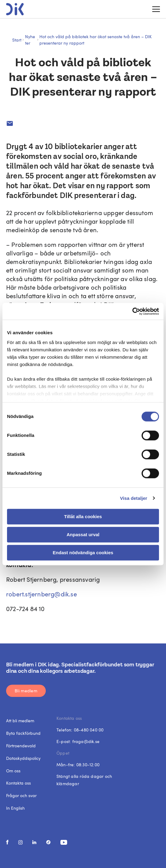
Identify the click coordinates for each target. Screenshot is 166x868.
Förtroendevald (21, 746)
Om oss (13, 771)
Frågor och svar (21, 795)
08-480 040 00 (89, 730)
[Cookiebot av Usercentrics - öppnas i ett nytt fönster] (132, 311)
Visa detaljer (134, 498)
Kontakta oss (18, 783)
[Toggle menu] (154, 9)
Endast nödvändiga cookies (83, 553)
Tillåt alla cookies (83, 516)
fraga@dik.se (86, 741)
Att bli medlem (20, 721)
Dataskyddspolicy (23, 758)
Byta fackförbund (23, 733)
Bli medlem (26, 691)
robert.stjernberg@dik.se (41, 594)
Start (17, 40)
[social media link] (7, 842)
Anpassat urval (83, 535)
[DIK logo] (15, 9)
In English (15, 808)
